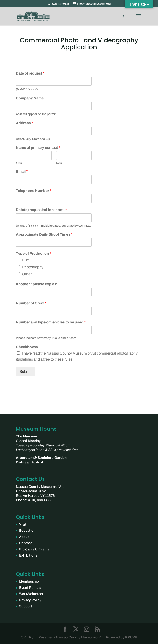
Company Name (30, 98)
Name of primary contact (38, 148)
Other (27, 274)
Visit (23, 524)
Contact (25, 543)
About (24, 537)
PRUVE (131, 637)
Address (24, 123)
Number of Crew (31, 303)
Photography (33, 267)
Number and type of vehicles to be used (51, 322)
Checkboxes (27, 347)
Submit (26, 371)
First (19, 163)
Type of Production (34, 253)
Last (59, 163)
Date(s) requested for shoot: (41, 210)
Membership (29, 581)
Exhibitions (28, 555)
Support (26, 606)
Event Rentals (30, 588)
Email (22, 172)
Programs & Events (34, 549)
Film (26, 260)
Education (27, 531)
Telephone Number (34, 191)
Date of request (30, 73)
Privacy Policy (30, 600)
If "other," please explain (37, 284)
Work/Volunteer (31, 594)
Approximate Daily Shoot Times (44, 234)
